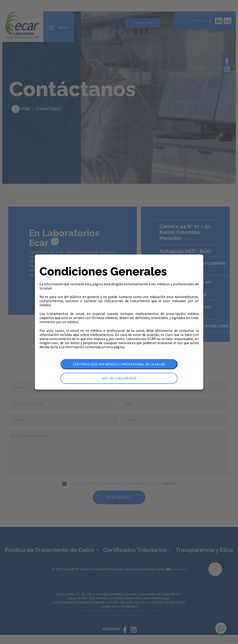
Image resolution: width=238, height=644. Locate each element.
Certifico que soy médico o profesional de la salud (119, 364)
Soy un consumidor (119, 378)
